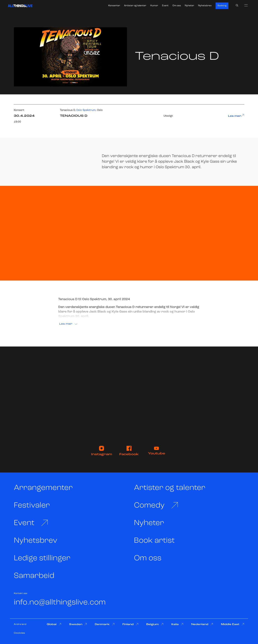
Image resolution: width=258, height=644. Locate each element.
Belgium (155, 624)
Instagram (102, 451)
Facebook (129, 451)
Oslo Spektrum (86, 110)
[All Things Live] (20, 6)
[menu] (246, 5)
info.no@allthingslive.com (60, 603)
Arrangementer (43, 488)
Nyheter (189, 6)
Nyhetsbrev (205, 6)
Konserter (114, 6)
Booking (222, 6)
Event (165, 6)
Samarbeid (34, 576)
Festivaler (32, 506)
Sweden (78, 624)
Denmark (105, 624)
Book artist (154, 541)
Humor (154, 6)
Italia (177, 624)
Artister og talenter (135, 6)
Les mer (236, 116)
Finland (130, 624)
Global (54, 624)
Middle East (233, 624)
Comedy (156, 505)
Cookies (19, 633)
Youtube (157, 451)
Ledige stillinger (42, 558)
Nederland (202, 624)
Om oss (177, 6)
